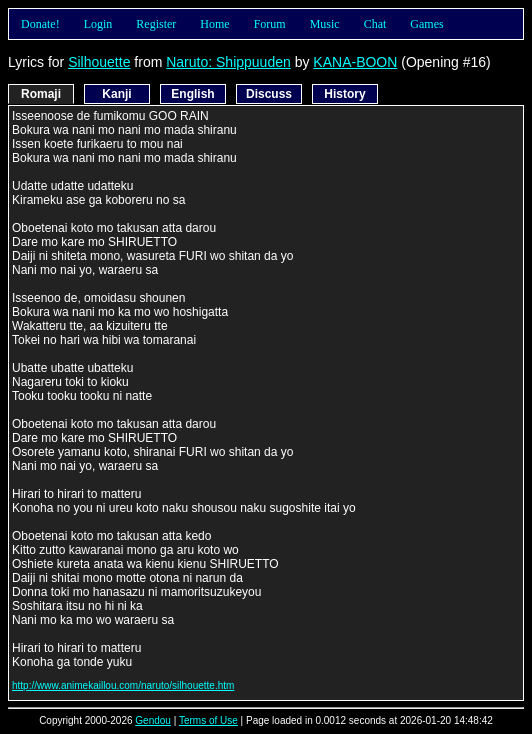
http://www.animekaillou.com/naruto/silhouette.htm (123, 685)
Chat (375, 24)
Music (325, 24)
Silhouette (99, 62)
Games (426, 24)
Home (214, 24)
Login (98, 24)
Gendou (153, 720)
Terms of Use (208, 720)
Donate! (40, 24)
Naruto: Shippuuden (228, 62)
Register (156, 24)
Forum (270, 24)
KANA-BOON (355, 62)
